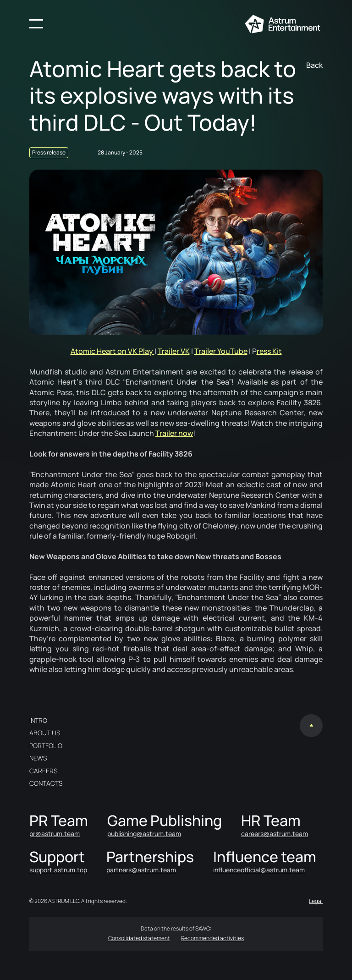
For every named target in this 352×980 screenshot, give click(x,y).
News (38, 758)
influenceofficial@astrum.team (259, 870)
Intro (38, 720)
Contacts (46, 783)
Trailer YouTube (221, 351)
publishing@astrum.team (144, 834)
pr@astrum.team (55, 834)
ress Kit (269, 351)
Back (314, 65)
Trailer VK (174, 351)
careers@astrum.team (275, 834)
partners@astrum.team (141, 870)
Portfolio (46, 746)
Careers (43, 771)
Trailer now (174, 433)
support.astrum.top (58, 870)
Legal (316, 901)
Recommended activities (212, 938)
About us (45, 733)
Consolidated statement (139, 938)
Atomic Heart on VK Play (113, 351)
